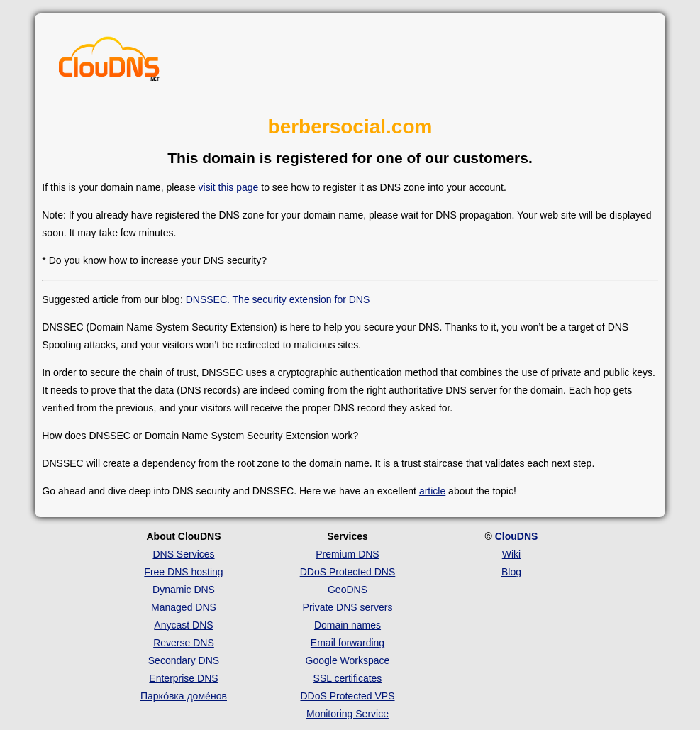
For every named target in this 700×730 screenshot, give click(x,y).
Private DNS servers (348, 607)
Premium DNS (347, 554)
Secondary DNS (184, 660)
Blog (511, 572)
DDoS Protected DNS (348, 572)
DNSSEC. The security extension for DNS (278, 299)
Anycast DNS (183, 625)
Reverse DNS (184, 643)
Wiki (511, 554)
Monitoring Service (348, 714)
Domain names (348, 625)
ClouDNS (517, 536)
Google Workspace (348, 660)
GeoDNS (348, 590)
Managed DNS (184, 607)
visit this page (229, 187)
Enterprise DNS (183, 678)
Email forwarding (348, 643)
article (432, 491)
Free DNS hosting (183, 572)
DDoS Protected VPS (347, 696)
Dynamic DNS (184, 590)
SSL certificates (348, 678)
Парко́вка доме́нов (184, 696)
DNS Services (183, 554)
